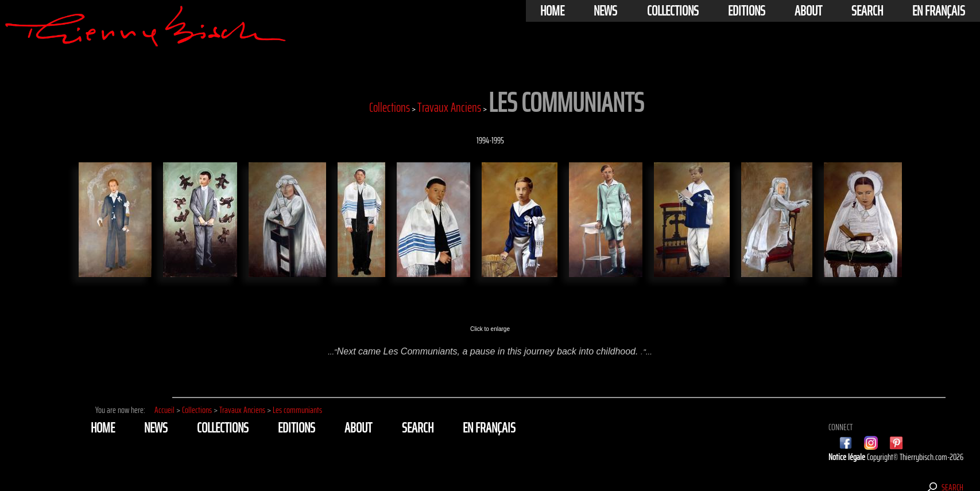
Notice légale (848, 457)
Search (867, 11)
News (605, 11)
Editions (747, 11)
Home (552, 11)
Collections (673, 11)
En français (939, 11)
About (808, 11)
